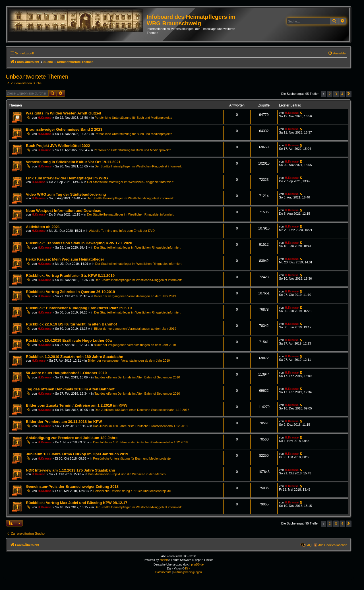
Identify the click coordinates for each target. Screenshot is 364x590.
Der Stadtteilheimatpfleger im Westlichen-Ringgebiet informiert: (138, 166)
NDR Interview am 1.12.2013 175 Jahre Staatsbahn (71, 470)
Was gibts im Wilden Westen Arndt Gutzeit (64, 113)
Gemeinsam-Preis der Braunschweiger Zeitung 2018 (72, 486)
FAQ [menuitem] (309, 545)
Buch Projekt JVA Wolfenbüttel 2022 (58, 146)
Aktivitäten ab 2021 (43, 227)
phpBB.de (197, 565)
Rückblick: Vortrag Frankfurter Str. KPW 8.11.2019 (70, 275)
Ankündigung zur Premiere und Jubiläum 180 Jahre (72, 438)
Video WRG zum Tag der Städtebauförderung (66, 194)
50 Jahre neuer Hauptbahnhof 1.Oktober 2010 (66, 373)
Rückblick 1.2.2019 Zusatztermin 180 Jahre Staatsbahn (75, 357)
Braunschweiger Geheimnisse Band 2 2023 (64, 129)
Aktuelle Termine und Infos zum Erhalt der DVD (122, 231)
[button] (349, 94)
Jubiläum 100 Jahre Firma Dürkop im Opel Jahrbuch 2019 (77, 454)
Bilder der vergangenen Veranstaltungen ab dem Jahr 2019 (135, 296)
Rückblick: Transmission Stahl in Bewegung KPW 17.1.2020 (79, 243)
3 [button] (336, 94)
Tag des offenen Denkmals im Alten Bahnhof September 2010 (137, 377)
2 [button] (330, 94)
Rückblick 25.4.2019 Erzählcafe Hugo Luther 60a (69, 340)
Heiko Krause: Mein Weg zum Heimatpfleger (65, 259)
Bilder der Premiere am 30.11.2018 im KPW (64, 422)
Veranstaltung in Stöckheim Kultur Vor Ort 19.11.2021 (73, 162)
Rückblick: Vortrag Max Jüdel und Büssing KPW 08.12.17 (77, 503)
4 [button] (342, 94)
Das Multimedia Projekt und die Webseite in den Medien (127, 474)
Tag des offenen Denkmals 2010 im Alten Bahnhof (70, 389)
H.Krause (45, 118)
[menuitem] (338, 53)
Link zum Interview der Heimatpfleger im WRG (67, 178)
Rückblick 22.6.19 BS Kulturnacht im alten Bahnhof (71, 324)
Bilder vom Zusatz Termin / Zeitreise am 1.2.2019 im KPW (77, 405)
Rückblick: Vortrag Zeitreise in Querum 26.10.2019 (70, 292)
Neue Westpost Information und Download (64, 211)
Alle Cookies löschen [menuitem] (333, 545)
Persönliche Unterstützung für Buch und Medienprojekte (134, 118)
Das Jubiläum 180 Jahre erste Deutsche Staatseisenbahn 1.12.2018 (142, 410)
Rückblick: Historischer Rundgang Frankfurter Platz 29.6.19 (79, 308)
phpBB (164, 560)
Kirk (188, 569)
